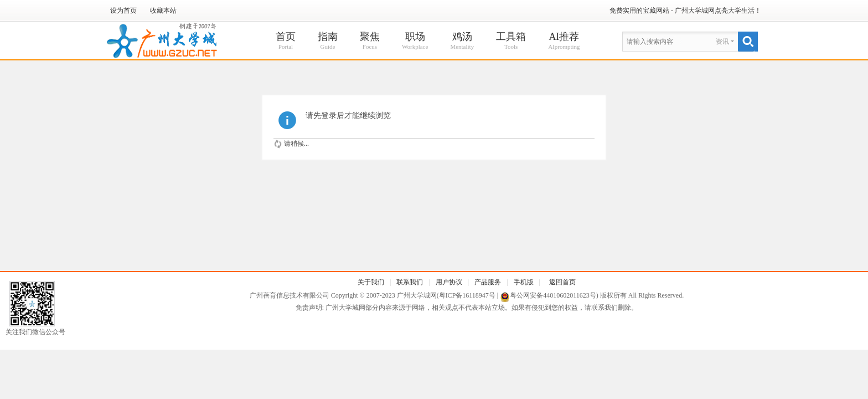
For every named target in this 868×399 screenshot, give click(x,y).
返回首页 (562, 282)
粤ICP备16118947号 (467, 295)
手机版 (524, 282)
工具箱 (511, 41)
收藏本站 (163, 11)
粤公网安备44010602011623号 (553, 295)
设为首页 (123, 11)
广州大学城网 (417, 295)
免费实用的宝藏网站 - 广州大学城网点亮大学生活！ (685, 11)
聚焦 (370, 41)
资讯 (722, 42)
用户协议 (449, 282)
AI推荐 (564, 41)
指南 (328, 41)
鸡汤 (462, 41)
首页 (286, 41)
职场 (415, 41)
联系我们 (410, 282)
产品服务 (488, 282)
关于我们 (371, 282)
